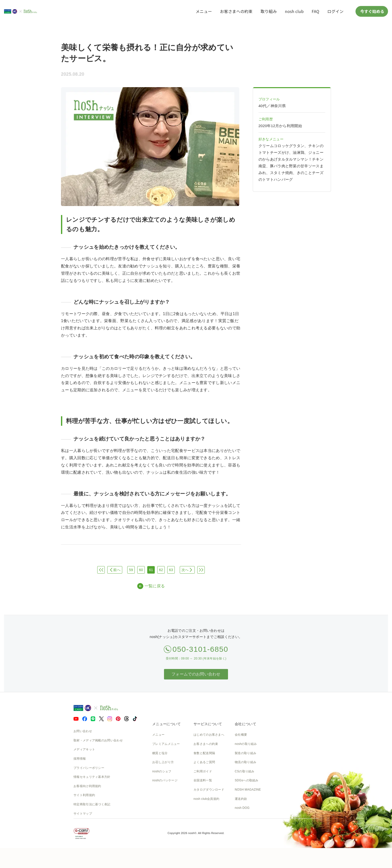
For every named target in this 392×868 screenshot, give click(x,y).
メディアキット (84, 749)
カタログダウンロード (209, 790)
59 (131, 570)
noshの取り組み (246, 744)
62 (161, 570)
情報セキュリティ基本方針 (92, 777)
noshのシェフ (162, 771)
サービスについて (208, 724)
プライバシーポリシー (89, 768)
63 (171, 570)
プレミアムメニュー (166, 744)
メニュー (204, 11)
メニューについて (166, 724)
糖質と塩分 (160, 753)
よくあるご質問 (204, 762)
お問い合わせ (83, 731)
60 (141, 570)
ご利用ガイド (203, 771)
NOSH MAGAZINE (248, 790)
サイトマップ (83, 814)
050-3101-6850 (200, 649)
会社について (245, 724)
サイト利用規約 (84, 795)
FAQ (315, 11)
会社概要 (241, 735)
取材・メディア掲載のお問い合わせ (98, 740)
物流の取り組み (245, 762)
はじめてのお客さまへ (209, 735)
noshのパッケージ (165, 780)
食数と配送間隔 (204, 753)
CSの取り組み (245, 771)
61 (151, 570)
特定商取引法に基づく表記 (92, 804)
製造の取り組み (245, 753)
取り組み (269, 11)
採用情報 (80, 759)
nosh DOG (242, 808)
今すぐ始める (372, 11)
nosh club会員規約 (206, 799)
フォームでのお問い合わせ (196, 674)
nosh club (294, 11)
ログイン (335, 11)
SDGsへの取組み (247, 780)
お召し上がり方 (163, 762)
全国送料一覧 (203, 780)
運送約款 (241, 799)
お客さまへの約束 (236, 11)
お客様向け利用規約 (87, 786)
